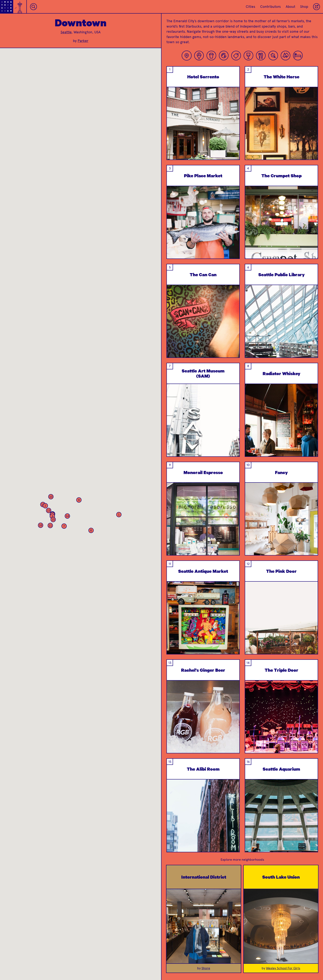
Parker (83, 41)
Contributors (270, 7)
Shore (206, 968)
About (290, 7)
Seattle (66, 32)
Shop (304, 7)
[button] (119, 515)
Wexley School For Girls (283, 968)
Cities (250, 7)
